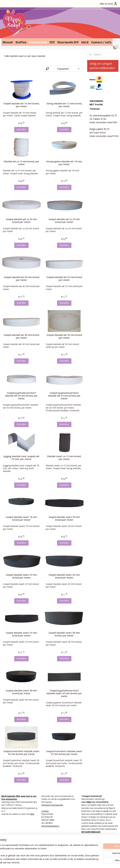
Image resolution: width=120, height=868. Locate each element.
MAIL (32, 814)
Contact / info (101, 42)
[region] (39, 850)
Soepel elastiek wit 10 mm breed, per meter (21, 105)
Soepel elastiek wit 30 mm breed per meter (21, 278)
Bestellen (21, 129)
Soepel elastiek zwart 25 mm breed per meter (21, 576)
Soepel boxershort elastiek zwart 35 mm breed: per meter (64, 752)
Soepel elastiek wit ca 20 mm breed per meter (21, 221)
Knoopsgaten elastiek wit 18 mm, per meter (64, 163)
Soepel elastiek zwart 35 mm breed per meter (21, 634)
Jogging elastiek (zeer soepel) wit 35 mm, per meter (21, 458)
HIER (89, 802)
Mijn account (109, 4)
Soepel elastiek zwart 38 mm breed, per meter (64, 634)
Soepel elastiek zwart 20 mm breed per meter (64, 518)
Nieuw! (8, 42)
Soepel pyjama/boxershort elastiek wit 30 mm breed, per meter (21, 395)
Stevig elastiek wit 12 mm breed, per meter (64, 105)
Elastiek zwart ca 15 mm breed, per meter (64, 458)
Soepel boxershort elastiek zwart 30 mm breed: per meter (21, 752)
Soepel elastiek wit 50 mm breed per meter (64, 336)
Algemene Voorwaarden (52, 805)
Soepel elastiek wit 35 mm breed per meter (64, 278)
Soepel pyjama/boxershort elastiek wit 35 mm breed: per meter (64, 395)
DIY (52, 42)
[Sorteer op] (62, 69)
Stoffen (21, 42)
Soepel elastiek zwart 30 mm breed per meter (64, 576)
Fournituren (38, 42)
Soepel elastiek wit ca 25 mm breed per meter (64, 221)
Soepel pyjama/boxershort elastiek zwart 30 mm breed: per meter (64, 693)
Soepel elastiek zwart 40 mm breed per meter (21, 692)
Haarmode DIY (68, 42)
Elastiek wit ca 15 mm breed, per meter (21, 163)
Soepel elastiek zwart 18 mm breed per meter (21, 518)
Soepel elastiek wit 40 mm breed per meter (21, 336)
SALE (85, 42)
